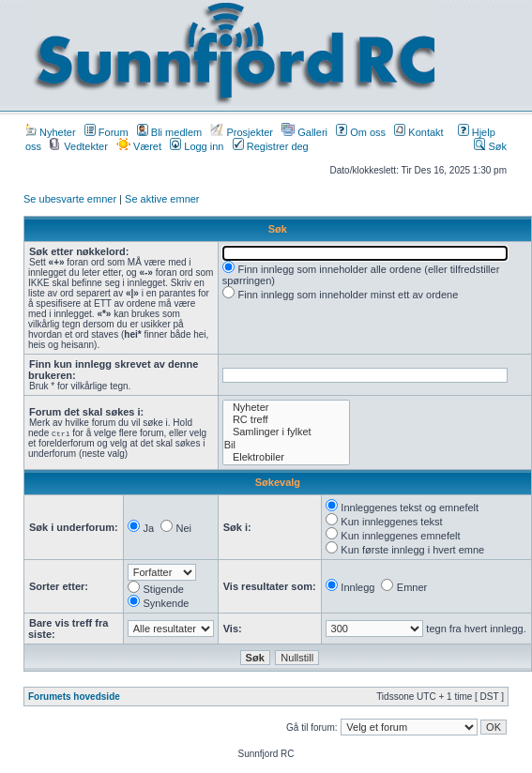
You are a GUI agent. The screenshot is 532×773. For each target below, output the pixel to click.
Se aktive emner (162, 199)
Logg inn (197, 146)
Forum (106, 132)
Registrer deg (271, 146)
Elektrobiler (287, 457)
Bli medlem (169, 132)
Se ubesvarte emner (70, 199)
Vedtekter (79, 146)
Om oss (361, 132)
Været (139, 146)
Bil (287, 445)
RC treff (287, 420)
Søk (490, 146)
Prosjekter (242, 132)
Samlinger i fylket (287, 432)
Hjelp (477, 132)
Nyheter (51, 132)
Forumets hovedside (74, 697)
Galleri (304, 132)
